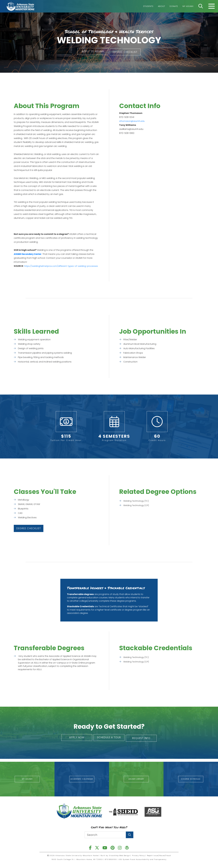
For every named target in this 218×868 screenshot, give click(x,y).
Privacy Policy (138, 856)
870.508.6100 (108, 859)
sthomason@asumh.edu (133, 120)
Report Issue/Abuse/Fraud (161, 856)
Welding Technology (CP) (137, 508)
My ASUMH (188, 6)
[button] (90, 52)
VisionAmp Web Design (118, 856)
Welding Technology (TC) (137, 504)
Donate (174, 6)
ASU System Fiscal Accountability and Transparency (144, 859)
